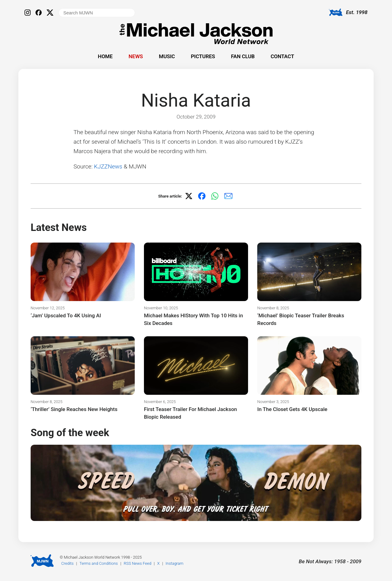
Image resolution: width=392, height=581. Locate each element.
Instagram (175, 563)
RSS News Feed (138, 563)
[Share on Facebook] (202, 196)
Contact (283, 56)
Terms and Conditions (99, 563)
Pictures (203, 56)
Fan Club (243, 56)
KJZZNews (108, 166)
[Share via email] (228, 196)
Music (167, 56)
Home (105, 56)
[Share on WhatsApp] (215, 196)
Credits (67, 563)
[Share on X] (189, 196)
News (136, 56)
